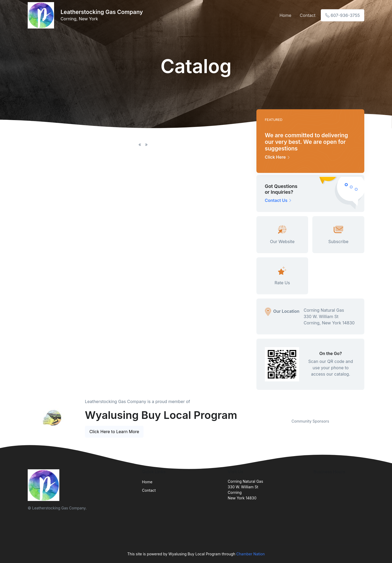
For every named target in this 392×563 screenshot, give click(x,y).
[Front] (42, 15)
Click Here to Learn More (114, 432)
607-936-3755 (343, 15)
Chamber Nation (251, 554)
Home (285, 15)
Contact (307, 15)
